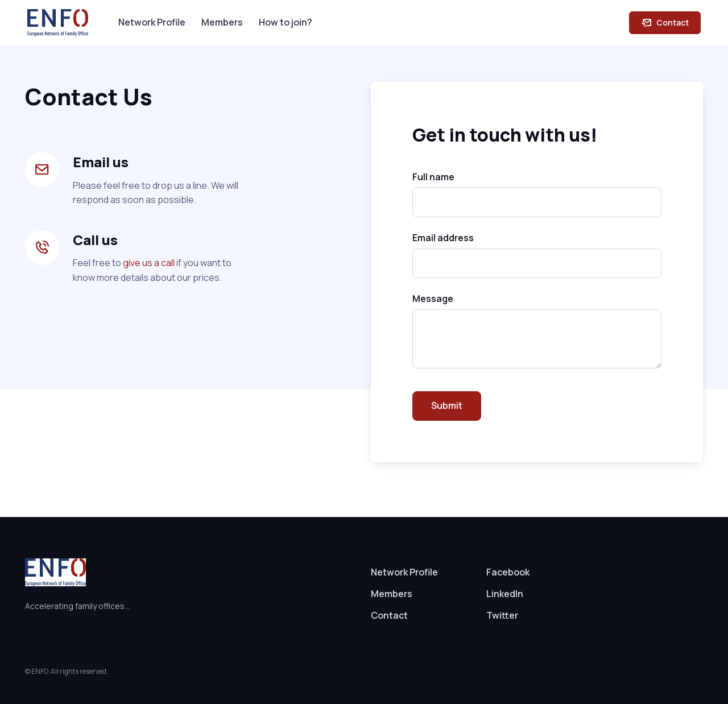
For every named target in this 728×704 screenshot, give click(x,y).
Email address (443, 238)
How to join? (286, 22)
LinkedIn (505, 594)
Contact (665, 23)
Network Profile (152, 22)
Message (433, 299)
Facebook (508, 572)
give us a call (149, 263)
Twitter (502, 615)
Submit (447, 405)
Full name (433, 177)
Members (222, 22)
